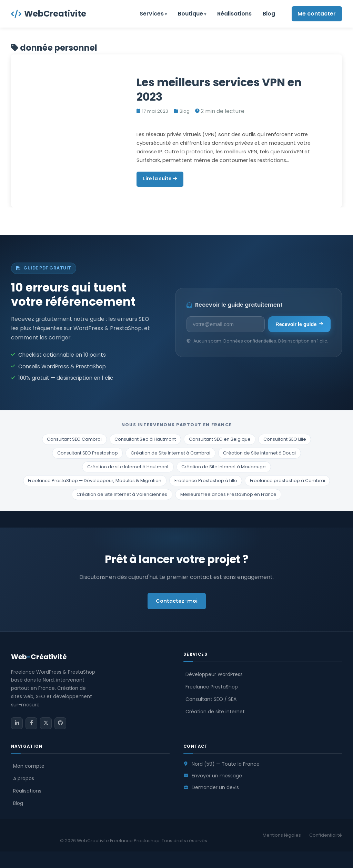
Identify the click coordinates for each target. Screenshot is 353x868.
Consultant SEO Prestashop (88, 453)
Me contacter (317, 14)
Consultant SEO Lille (285, 439)
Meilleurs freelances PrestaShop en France (228, 494)
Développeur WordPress (214, 674)
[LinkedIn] (17, 723)
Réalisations (234, 14)
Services (152, 14)
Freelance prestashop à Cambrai (288, 481)
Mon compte (29, 766)
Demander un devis (215, 787)
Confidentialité (326, 835)
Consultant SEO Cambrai (74, 439)
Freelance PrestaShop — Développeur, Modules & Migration (95, 481)
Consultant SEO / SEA (211, 699)
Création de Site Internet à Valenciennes (122, 494)
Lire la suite (160, 178)
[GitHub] (60, 723)
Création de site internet (215, 712)
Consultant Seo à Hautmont (145, 439)
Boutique (190, 14)
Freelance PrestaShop (212, 687)
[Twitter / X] (46, 723)
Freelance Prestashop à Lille (206, 481)
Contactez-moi (177, 601)
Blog (269, 14)
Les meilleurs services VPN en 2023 (219, 89)
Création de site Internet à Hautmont (128, 467)
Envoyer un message (217, 776)
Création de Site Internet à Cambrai (170, 453)
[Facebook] (31, 723)
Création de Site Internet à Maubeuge (224, 467)
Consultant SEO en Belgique (220, 439)
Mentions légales (282, 835)
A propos (24, 778)
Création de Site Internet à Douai (259, 453)
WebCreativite (49, 14)
